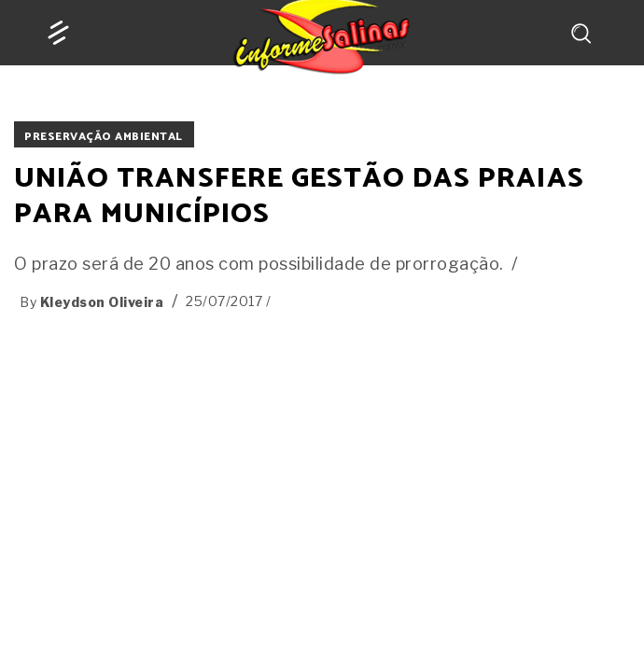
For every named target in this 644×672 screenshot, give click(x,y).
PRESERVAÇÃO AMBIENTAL (104, 137)
